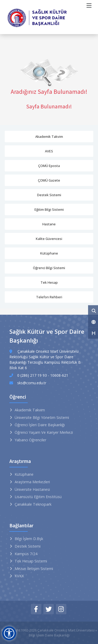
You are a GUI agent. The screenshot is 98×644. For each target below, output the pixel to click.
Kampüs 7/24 (26, 554)
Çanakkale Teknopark (33, 504)
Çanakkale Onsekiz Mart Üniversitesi (66, 630)
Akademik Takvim (49, 137)
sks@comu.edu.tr (32, 383)
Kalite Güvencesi (49, 239)
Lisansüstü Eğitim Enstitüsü (38, 497)
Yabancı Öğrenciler (30, 440)
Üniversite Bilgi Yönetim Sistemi (42, 417)
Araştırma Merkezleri (32, 482)
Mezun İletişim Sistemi (34, 569)
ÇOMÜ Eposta (49, 166)
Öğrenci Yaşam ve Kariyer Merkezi (44, 432)
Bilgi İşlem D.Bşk (29, 539)
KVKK (19, 576)
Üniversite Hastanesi (32, 489)
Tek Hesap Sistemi (31, 561)
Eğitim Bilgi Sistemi (49, 209)
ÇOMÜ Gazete (49, 180)
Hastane (49, 224)
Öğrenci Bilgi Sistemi (49, 268)
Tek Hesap (49, 282)
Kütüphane (49, 253)
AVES (49, 151)
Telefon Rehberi (49, 297)
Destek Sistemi (49, 195)
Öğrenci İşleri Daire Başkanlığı (40, 425)
